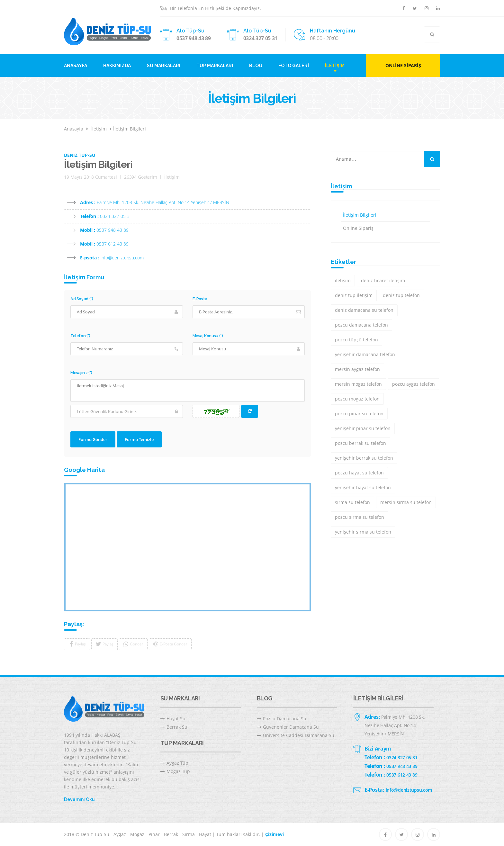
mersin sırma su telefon (406, 502)
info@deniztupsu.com (122, 258)
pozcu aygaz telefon (414, 384)
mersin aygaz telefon (357, 369)
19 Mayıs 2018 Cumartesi (90, 177)
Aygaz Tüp (174, 763)
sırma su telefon (352, 502)
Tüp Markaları (215, 66)
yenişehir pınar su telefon (363, 428)
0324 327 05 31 (261, 38)
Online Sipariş (403, 65)
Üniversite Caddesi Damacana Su (296, 735)
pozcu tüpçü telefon (356, 340)
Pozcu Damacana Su (282, 719)
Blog (256, 66)
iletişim (343, 280)
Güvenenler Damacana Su (288, 727)
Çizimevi (274, 834)
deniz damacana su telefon (364, 310)
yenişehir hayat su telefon (363, 487)
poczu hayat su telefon (359, 473)
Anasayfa (76, 66)
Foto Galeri (294, 66)
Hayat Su (173, 719)
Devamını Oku (79, 799)
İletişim (335, 66)
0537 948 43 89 (194, 38)
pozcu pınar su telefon (359, 414)
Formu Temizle (139, 439)
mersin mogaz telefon (358, 384)
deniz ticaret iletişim (383, 280)
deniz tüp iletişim (354, 295)
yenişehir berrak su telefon (364, 458)
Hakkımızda (117, 66)
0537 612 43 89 (113, 244)
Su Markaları (164, 66)
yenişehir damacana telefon (365, 354)
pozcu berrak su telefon (360, 443)
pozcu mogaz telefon (357, 399)
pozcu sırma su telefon (360, 517)
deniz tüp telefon (401, 295)
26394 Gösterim (141, 177)
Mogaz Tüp (175, 771)
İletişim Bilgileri (129, 129)
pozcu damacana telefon (361, 325)
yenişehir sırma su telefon (363, 532)
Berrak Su (174, 727)
